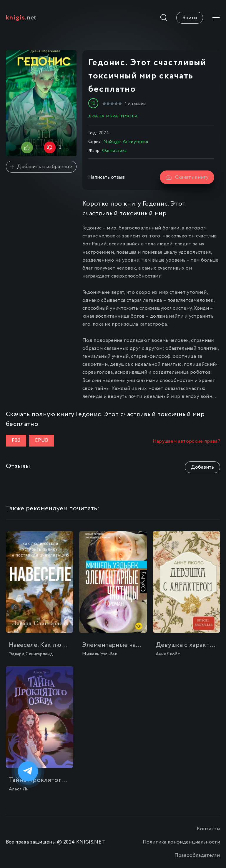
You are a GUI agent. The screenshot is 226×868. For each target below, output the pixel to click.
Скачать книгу (187, 177)
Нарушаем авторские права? (187, 441)
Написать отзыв (107, 177)
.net (21, 18)
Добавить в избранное (41, 167)
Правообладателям (197, 855)
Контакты (208, 829)
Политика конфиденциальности (181, 842)
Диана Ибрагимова (113, 116)
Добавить (202, 467)
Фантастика (114, 151)
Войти (190, 18)
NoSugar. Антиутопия (126, 142)
